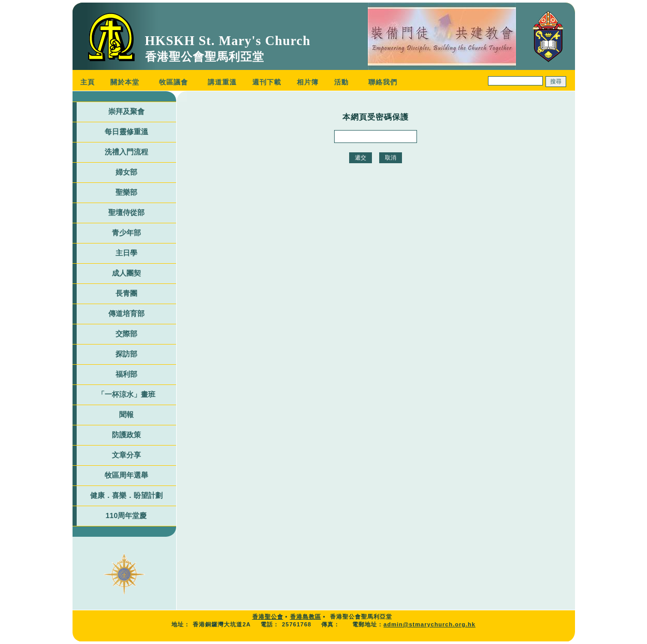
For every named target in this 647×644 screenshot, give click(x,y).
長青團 (126, 293)
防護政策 (126, 435)
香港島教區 (306, 617)
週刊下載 (267, 82)
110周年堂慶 (126, 516)
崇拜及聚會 (126, 111)
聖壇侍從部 (126, 212)
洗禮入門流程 (126, 152)
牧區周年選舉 (126, 475)
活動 (341, 82)
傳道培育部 (126, 313)
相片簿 (308, 82)
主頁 (88, 82)
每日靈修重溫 (126, 132)
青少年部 (126, 233)
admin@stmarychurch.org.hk (429, 624)
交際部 (126, 334)
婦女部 (126, 172)
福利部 (126, 374)
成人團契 (126, 273)
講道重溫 (222, 82)
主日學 (126, 253)
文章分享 (126, 455)
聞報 (126, 414)
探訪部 (126, 354)
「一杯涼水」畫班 (126, 394)
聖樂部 (126, 192)
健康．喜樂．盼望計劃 (126, 495)
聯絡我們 (383, 82)
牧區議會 (174, 82)
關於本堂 (125, 82)
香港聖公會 (268, 617)
